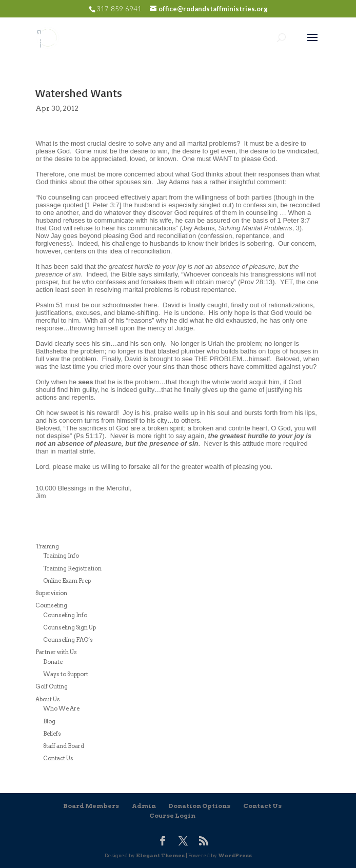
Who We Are (61, 708)
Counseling (51, 605)
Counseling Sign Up (70, 627)
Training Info (61, 556)
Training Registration (72, 568)
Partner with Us (56, 652)
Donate (53, 662)
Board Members (91, 806)
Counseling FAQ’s (68, 640)
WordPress (235, 855)
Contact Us (58, 758)
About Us (48, 699)
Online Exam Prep (67, 581)
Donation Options (200, 806)
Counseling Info (65, 615)
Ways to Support (66, 674)
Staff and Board (64, 746)
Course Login (172, 815)
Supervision (51, 593)
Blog (49, 721)
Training (47, 546)
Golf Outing (52, 686)
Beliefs (52, 734)
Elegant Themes (160, 855)
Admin (144, 806)
